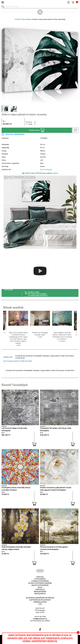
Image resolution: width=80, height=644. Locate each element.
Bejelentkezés (40, 592)
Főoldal (17, 19)
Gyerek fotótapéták (40, 581)
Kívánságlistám (40, 602)
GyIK (40, 604)
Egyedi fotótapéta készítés (40, 583)
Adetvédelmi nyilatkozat (40, 600)
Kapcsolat (40, 589)
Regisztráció (40, 594)
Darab (30, 124)
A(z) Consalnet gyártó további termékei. (18, 361)
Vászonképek (26, 19)
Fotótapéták (40, 579)
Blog (40, 587)
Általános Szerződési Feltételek (40, 598)
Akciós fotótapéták (40, 585)
